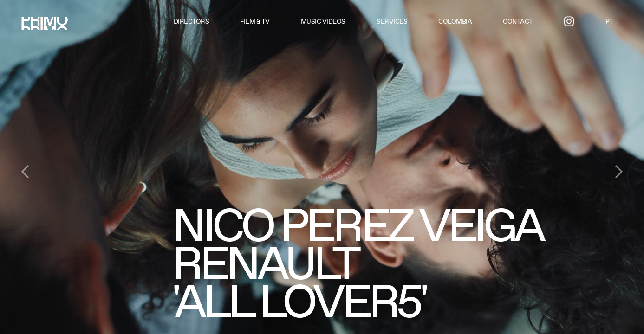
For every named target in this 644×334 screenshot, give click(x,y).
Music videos (323, 21)
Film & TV (255, 21)
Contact (518, 21)
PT (609, 21)
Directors (192, 21)
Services (392, 21)
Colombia (455, 21)
